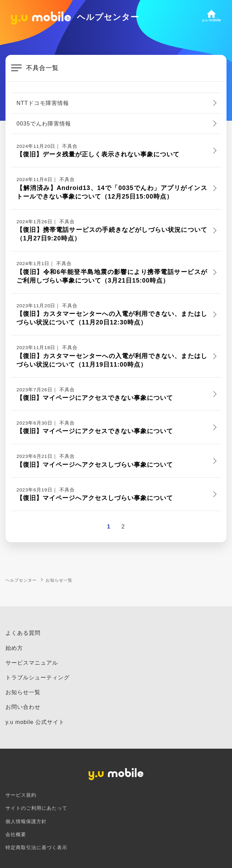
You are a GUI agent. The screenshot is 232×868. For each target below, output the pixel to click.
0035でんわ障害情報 (44, 124)
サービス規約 (21, 795)
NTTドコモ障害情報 (43, 103)
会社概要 (16, 835)
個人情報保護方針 (26, 822)
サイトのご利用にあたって (36, 808)
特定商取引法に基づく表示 (36, 848)
